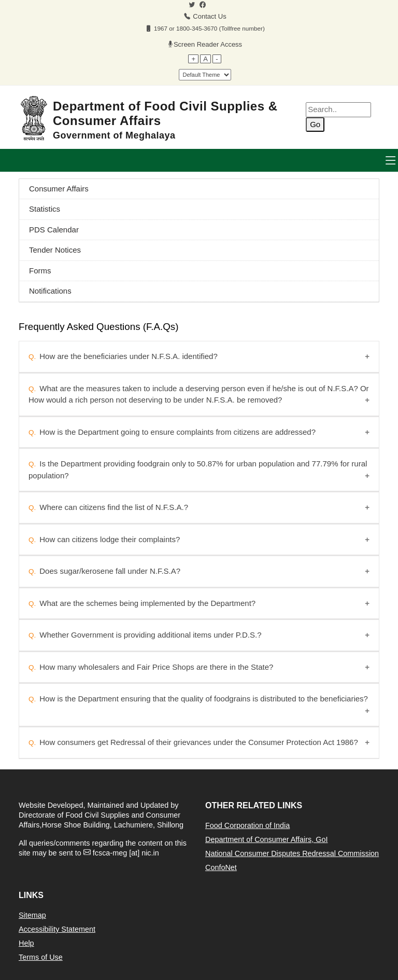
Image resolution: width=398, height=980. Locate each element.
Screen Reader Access (208, 44)
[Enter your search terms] (338, 110)
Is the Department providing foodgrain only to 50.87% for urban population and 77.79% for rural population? (198, 470)
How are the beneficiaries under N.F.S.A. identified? (129, 356)
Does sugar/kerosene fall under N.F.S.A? (110, 571)
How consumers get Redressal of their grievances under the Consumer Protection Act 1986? (199, 742)
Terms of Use (41, 957)
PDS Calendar (54, 230)
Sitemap (32, 915)
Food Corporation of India (247, 825)
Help (26, 943)
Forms (40, 271)
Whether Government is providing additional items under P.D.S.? (150, 635)
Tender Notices (55, 250)
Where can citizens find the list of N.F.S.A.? (114, 507)
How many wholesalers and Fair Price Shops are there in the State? (156, 667)
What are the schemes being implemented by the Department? (147, 603)
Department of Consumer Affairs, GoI (266, 839)
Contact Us (209, 16)
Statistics (45, 209)
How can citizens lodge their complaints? (110, 539)
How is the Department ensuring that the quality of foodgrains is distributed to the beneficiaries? (204, 699)
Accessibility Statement (57, 929)
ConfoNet (221, 867)
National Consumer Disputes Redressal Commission (292, 853)
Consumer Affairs (59, 189)
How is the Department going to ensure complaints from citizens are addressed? (177, 432)
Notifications (50, 291)
